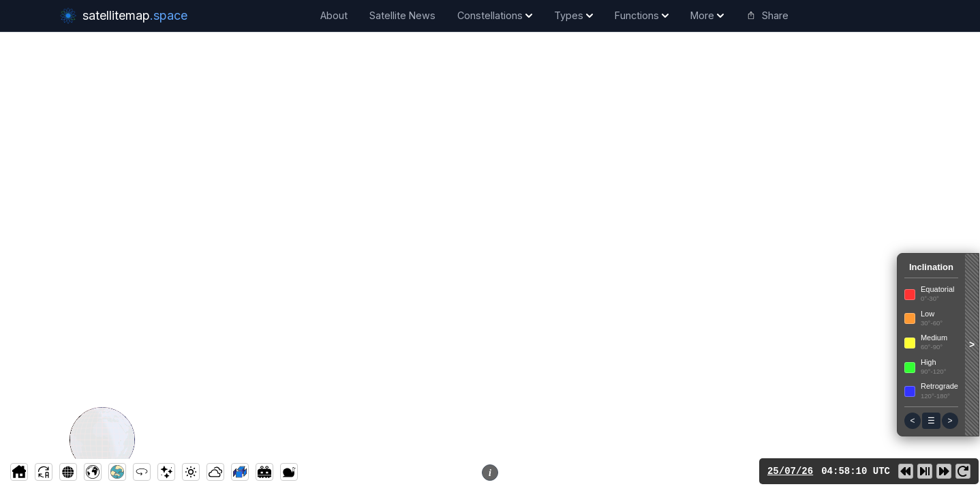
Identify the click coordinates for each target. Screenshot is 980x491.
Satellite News (402, 15)
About (334, 15)
